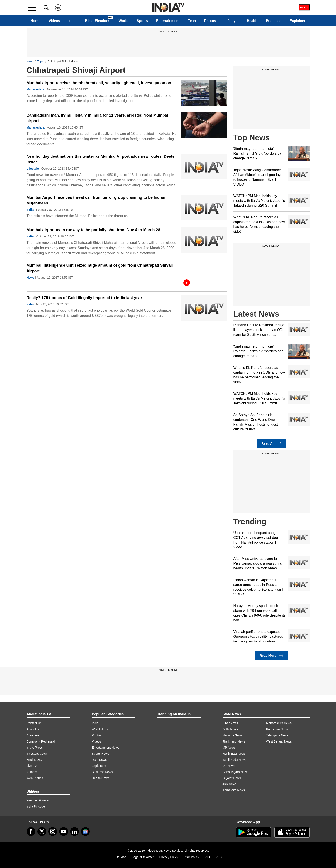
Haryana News (233, 735)
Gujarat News (232, 778)
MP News (229, 748)
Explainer (297, 21)
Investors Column (38, 754)
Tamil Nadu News (234, 760)
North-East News (234, 754)
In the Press (35, 748)
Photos (210, 21)
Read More (271, 656)
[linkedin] (74, 831)
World (124, 21)
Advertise (33, 735)
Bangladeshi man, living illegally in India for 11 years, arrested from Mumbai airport (97, 118)
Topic (41, 62)
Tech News (99, 760)
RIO (207, 857)
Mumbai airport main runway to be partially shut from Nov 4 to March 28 (93, 230)
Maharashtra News (279, 723)
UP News (229, 766)
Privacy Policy (169, 857)
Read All (272, 443)
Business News (102, 772)
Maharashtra (36, 89)
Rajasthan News (277, 729)
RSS (219, 857)
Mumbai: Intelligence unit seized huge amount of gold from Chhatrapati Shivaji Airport (100, 268)
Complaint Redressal (41, 741)
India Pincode (36, 806)
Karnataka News (234, 790)
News (30, 62)
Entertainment (168, 21)
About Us (33, 729)
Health (252, 21)
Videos (54, 21)
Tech (192, 21)
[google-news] (85, 831)
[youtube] (64, 831)
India (72, 21)
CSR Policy (192, 857)
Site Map (120, 857)
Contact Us (34, 723)
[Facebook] (31, 831)
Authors (32, 772)
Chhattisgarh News (235, 772)
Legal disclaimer (143, 857)
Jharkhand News (234, 741)
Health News (100, 778)
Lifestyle (231, 21)
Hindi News (34, 760)
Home (35, 21)
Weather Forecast (39, 800)
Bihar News (230, 723)
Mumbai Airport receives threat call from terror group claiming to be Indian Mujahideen (96, 200)
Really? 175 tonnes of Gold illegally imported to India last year (84, 298)
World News (100, 729)
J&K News (230, 784)
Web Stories (35, 778)
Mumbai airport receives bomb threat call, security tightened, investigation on (99, 83)
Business (274, 21)
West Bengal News (279, 741)
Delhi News (230, 729)
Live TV (32, 766)
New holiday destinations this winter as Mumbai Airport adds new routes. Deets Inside (100, 159)
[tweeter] (42, 831)
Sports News (100, 754)
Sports (142, 21)
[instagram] (53, 831)
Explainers (99, 766)
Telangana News (277, 735)
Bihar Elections (98, 21)
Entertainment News (106, 748)
